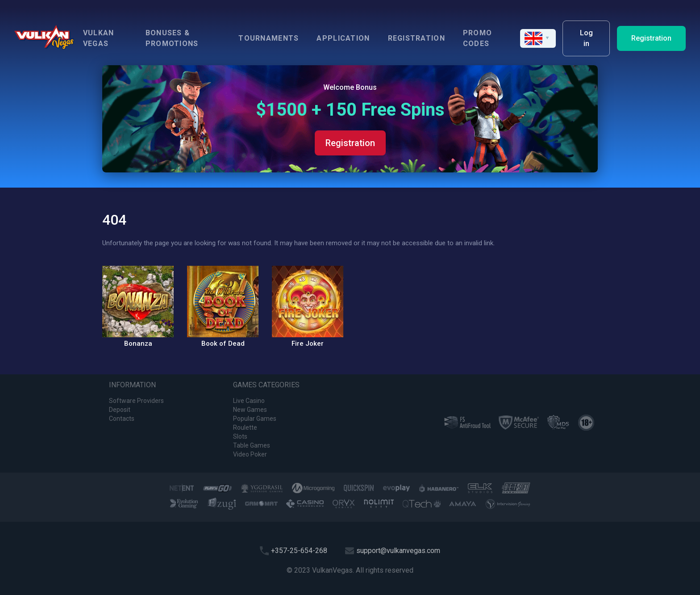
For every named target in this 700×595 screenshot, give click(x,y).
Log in (586, 38)
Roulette (245, 427)
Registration (417, 38)
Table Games (252, 445)
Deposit (120, 410)
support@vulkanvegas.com (398, 551)
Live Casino (249, 401)
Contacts (122, 419)
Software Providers (136, 401)
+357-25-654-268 (299, 551)
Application (343, 38)
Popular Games (255, 419)
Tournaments (269, 38)
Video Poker (250, 454)
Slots (240, 436)
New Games (250, 410)
